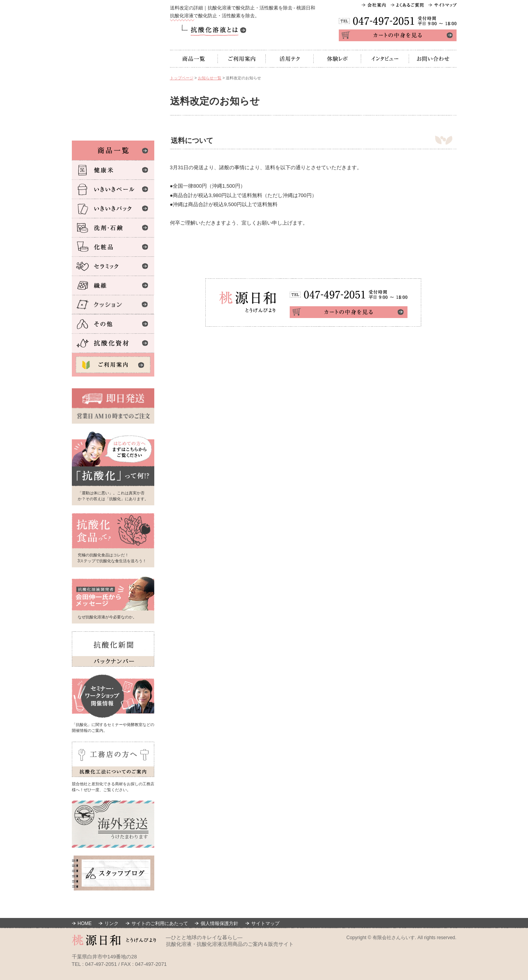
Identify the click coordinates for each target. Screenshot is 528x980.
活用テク (290, 59)
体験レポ (337, 59)
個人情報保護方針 (219, 923)
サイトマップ (265, 923)
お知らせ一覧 (210, 78)
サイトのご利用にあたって (160, 923)
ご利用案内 (242, 59)
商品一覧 (194, 59)
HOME (85, 923)
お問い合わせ (433, 59)
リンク (111, 923)
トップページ (182, 78)
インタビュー (385, 59)
